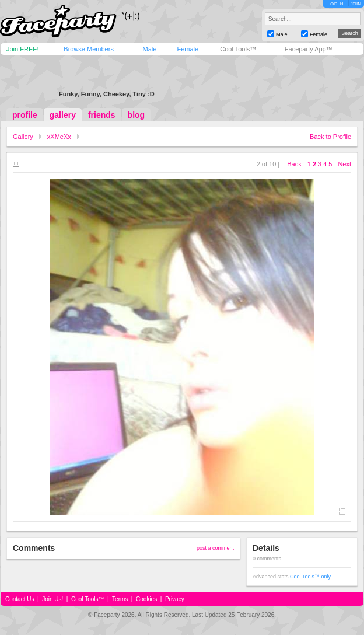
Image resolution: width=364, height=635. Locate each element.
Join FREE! (23, 49)
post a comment (215, 548)
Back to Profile (330, 137)
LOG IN (335, 4)
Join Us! (52, 599)
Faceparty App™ (309, 49)
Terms (120, 599)
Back (294, 164)
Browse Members (89, 49)
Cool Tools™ (238, 49)
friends (102, 115)
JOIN (356, 4)
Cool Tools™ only (310, 577)
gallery (63, 115)
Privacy (175, 599)
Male (149, 49)
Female (188, 49)
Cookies (146, 599)
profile (25, 115)
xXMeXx (59, 137)
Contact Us (20, 599)
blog (136, 115)
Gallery (23, 137)
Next (344, 164)
